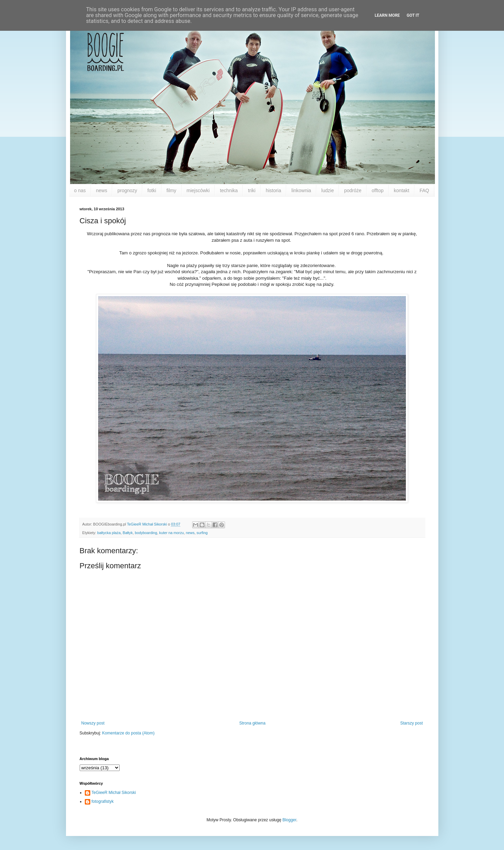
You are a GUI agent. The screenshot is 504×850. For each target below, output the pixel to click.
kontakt (402, 190)
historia (273, 190)
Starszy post (411, 723)
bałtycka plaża (109, 533)
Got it (413, 15)
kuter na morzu (172, 533)
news (102, 190)
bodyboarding (146, 533)
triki (252, 190)
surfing (202, 533)
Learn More (387, 15)
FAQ (424, 190)
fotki (152, 190)
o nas (80, 190)
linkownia (301, 190)
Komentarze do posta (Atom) (128, 733)
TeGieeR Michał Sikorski (114, 793)
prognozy (127, 190)
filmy (171, 190)
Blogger (289, 820)
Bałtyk (128, 533)
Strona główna (253, 723)
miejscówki (198, 190)
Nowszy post (93, 723)
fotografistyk (103, 801)
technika (229, 190)
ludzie (328, 190)
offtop (378, 190)
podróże (353, 190)
